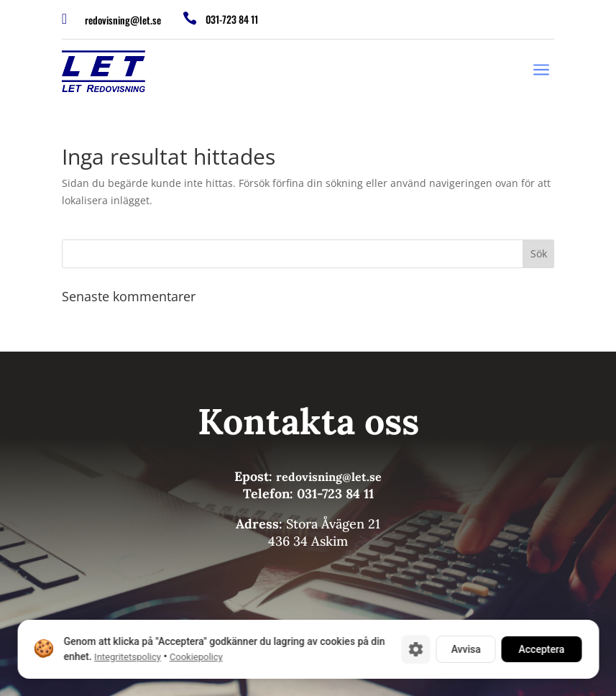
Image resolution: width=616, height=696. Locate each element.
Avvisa (465, 649)
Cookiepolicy (196, 657)
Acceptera (541, 649)
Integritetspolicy (128, 657)
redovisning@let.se (123, 20)
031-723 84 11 (232, 19)
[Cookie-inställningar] (415, 649)
